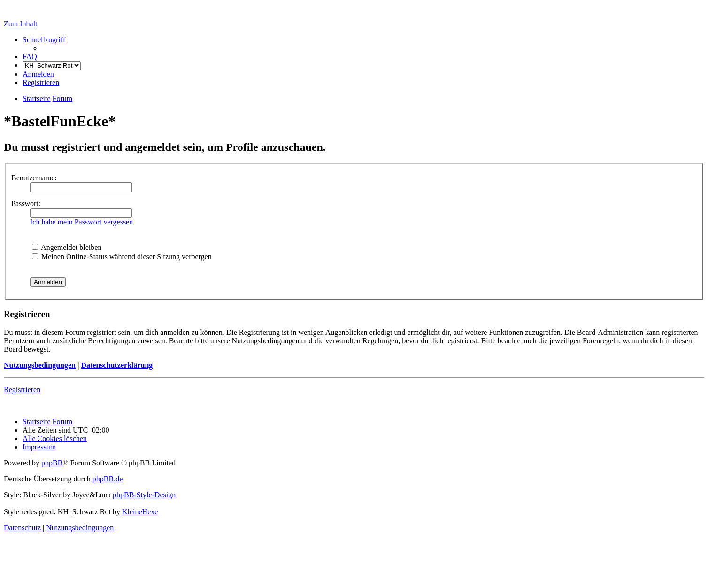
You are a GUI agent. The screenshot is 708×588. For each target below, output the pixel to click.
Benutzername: (34, 178)
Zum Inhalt (21, 24)
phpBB (52, 463)
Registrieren (22, 390)
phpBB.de (108, 479)
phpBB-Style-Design (144, 495)
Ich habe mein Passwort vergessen (81, 222)
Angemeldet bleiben (67, 247)
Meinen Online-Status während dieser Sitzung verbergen (122, 257)
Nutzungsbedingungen (40, 365)
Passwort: (26, 204)
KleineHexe (140, 512)
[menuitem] (30, 57)
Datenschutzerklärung (117, 365)
